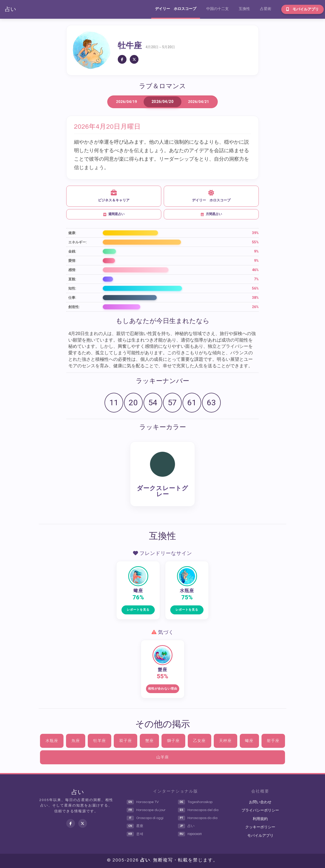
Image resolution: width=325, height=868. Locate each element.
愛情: (72, 261)
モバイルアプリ (302, 9)
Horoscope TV (143, 802)
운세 (135, 834)
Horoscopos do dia (198, 818)
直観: (72, 279)
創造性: (74, 307)
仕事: (72, 298)
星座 (135, 826)
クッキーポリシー (260, 827)
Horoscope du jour (146, 810)
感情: (72, 270)
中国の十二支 (217, 9)
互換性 (244, 9)
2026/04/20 (162, 102)
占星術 (266, 9)
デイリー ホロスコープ (176, 9)
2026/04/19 (126, 102)
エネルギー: (77, 242)
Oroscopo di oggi (145, 818)
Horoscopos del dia (198, 810)
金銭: (72, 251)
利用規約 (260, 819)
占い (11, 9)
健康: (72, 233)
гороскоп (190, 834)
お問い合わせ (260, 802)
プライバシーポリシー (260, 810)
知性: (72, 288)
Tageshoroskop (195, 802)
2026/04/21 (198, 102)
